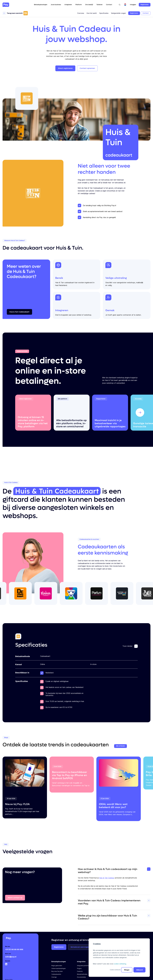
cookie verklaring (120, 964)
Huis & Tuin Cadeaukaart (57, 491)
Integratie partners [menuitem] (83, 966)
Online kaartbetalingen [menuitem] (59, 968)
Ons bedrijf (89, 5)
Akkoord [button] (139, 970)
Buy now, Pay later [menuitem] (57, 971)
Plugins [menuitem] (79, 968)
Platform (79, 5)
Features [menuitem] (80, 971)
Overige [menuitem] (54, 977)
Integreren (68, 5)
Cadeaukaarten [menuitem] (56, 974)
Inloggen (133, 5)
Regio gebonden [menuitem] (57, 966)
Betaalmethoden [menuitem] (82, 974)
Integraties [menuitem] (81, 962)
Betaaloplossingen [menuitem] (59, 962)
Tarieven (100, 5)
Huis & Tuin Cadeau (107, 878)
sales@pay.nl (11, 957)
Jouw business (56, 5)
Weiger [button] (127, 970)
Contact (109, 5)
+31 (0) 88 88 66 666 (14, 949)
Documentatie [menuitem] (81, 977)
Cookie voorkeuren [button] (115, 970)
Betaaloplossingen (41, 5)
